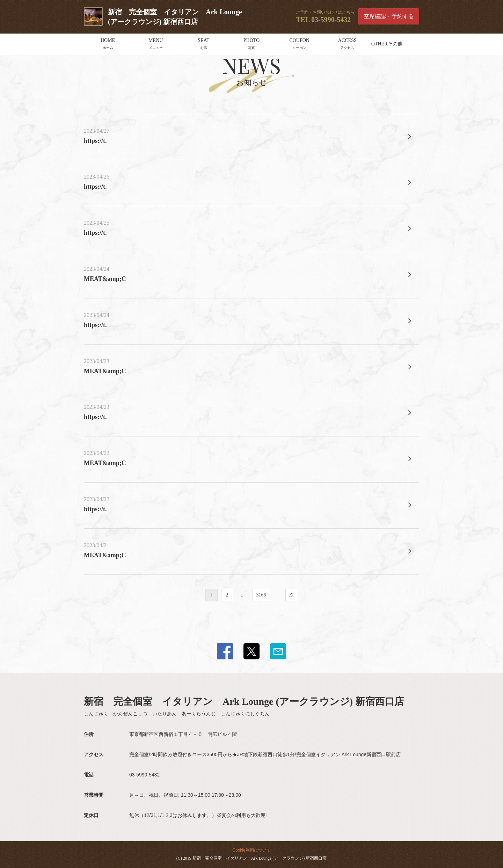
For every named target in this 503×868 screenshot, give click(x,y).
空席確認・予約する (389, 16)
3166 (261, 595)
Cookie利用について (251, 850)
